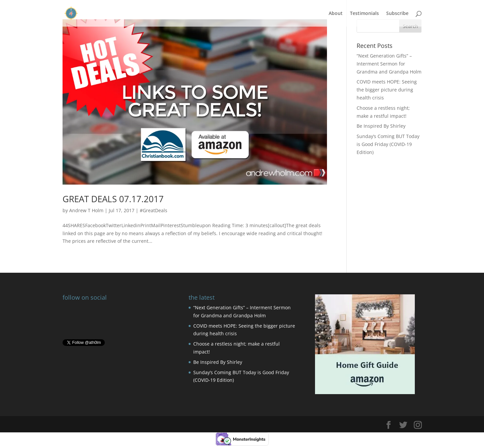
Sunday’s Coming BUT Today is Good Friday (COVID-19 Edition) (388, 144)
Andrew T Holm (86, 210)
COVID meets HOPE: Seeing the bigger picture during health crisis (387, 90)
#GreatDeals (154, 210)
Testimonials (364, 14)
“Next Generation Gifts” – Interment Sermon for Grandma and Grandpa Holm (389, 64)
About (336, 14)
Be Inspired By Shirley (381, 126)
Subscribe (397, 14)
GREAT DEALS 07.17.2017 (113, 199)
